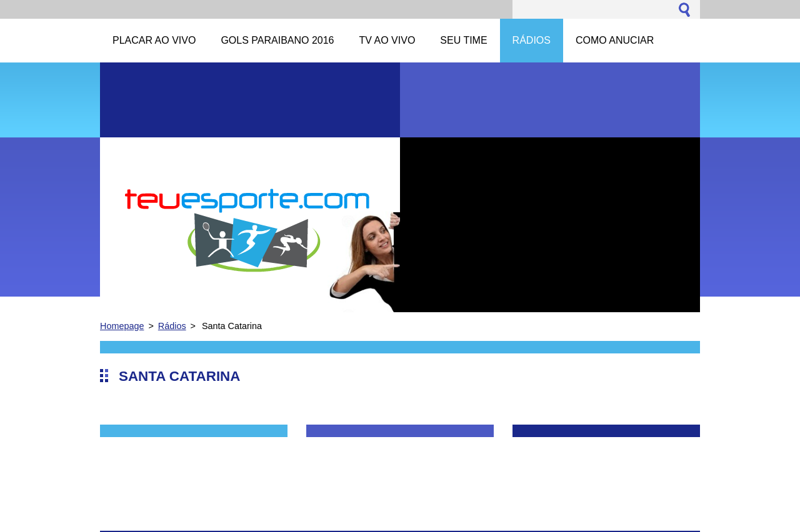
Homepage (122, 326)
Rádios (172, 326)
